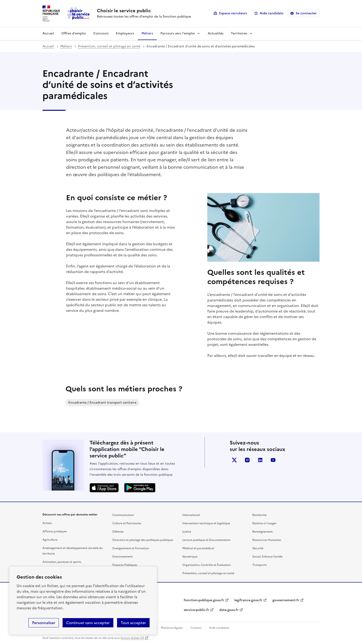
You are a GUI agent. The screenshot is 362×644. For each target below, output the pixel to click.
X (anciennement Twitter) (234, 460)
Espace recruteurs (233, 13)
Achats (47, 523)
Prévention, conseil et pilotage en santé (109, 46)
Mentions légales (172, 628)
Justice (187, 532)
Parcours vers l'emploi (178, 33)
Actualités (216, 33)
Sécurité (258, 548)
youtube (273, 460)
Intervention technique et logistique (206, 523)
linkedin (260, 460)
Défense (118, 532)
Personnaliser (44, 623)
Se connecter (306, 13)
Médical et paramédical (198, 548)
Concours (101, 33)
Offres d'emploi (74, 33)
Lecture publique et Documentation (206, 540)
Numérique (190, 557)
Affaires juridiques (55, 531)
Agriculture (50, 540)
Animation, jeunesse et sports (62, 562)
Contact (196, 628)
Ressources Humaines (267, 540)
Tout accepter (133, 623)
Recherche (259, 515)
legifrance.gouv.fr (248, 600)
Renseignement (262, 532)
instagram (247, 460)
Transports (259, 565)
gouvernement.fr (286, 600)
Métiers (147, 33)
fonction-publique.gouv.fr (204, 600)
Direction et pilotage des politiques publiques (143, 540)
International (191, 515)
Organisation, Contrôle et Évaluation (207, 565)
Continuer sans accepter (88, 623)
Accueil (48, 33)
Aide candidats (271, 13)
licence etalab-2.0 (132, 638)
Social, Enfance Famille (267, 557)
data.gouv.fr (229, 610)
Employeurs (125, 33)
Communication (123, 515)
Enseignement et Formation (131, 548)
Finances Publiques (125, 565)
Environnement (122, 557)
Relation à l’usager (264, 523)
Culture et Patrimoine (127, 523)
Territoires (239, 33)
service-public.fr (196, 610)
